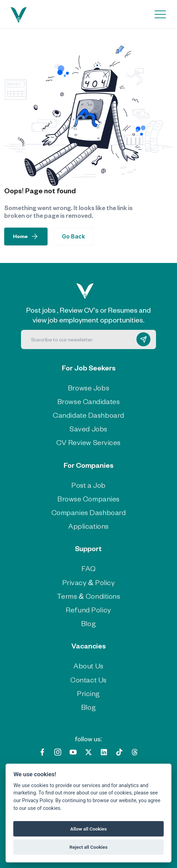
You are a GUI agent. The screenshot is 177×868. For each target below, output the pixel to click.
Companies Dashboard (89, 512)
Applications (88, 526)
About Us (88, 665)
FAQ (89, 568)
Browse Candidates (89, 401)
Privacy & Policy (89, 582)
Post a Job (88, 485)
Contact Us (88, 679)
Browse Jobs (88, 387)
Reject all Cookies (89, 847)
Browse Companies (88, 498)
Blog (88, 623)
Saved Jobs (88, 428)
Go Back (73, 236)
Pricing (88, 693)
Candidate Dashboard (88, 415)
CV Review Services (88, 442)
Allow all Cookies (88, 829)
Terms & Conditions (88, 596)
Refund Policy (88, 609)
